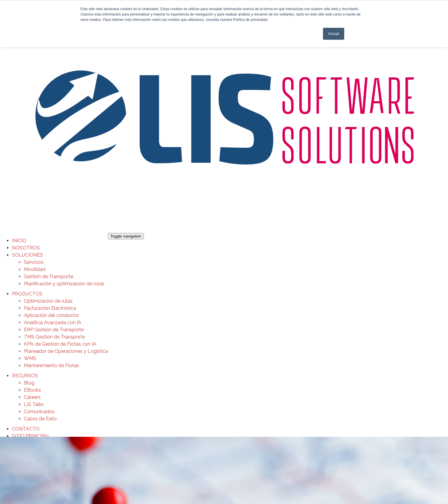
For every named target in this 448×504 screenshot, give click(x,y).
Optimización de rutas (48, 301)
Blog (29, 383)
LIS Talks (34, 404)
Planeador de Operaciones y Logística (66, 351)
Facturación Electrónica (50, 308)
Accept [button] (334, 34)
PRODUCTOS (27, 294)
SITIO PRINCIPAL (31, 436)
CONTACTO (26, 429)
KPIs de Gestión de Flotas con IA (60, 344)
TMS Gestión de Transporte (54, 337)
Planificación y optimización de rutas (64, 284)
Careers (32, 397)
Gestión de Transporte (49, 276)
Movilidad (35, 269)
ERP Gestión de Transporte (54, 330)
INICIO (19, 241)
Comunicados (39, 412)
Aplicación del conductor (52, 315)
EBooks (32, 390)
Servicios (34, 262)
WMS (30, 358)
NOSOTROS (26, 248)
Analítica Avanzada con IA (53, 323)
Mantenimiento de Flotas (52, 366)
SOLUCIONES (28, 255)
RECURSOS (25, 376)
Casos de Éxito (40, 419)
